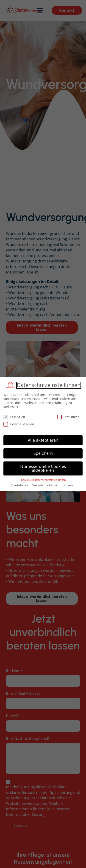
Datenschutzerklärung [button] (45, 485)
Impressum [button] (69, 485)
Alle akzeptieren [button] (43, 440)
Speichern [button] (43, 453)
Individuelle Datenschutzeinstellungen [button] (43, 480)
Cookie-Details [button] (20, 485)
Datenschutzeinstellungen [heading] (49, 385)
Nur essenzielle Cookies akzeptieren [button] (43, 468)
